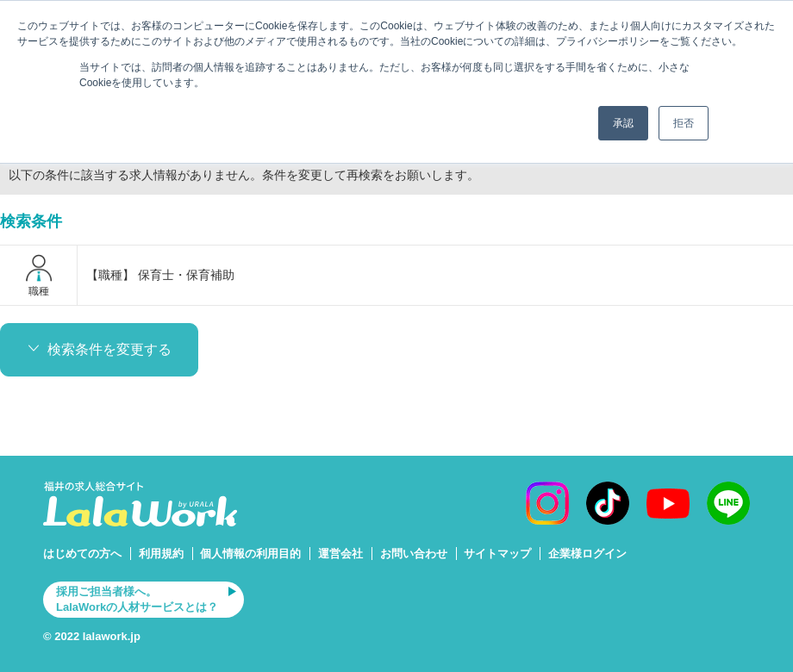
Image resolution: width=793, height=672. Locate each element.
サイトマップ (497, 554)
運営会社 (340, 554)
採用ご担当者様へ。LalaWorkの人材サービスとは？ (137, 599)
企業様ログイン (587, 554)
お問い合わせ (414, 554)
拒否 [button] (684, 123)
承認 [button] (623, 123)
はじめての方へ (82, 554)
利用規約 (161, 554)
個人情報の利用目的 (250, 554)
